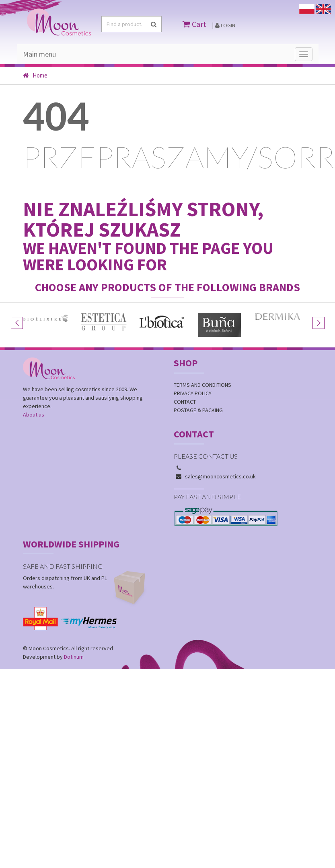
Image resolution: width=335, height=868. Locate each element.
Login (225, 25)
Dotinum (74, 657)
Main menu (39, 54)
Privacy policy (193, 393)
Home (35, 75)
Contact (185, 402)
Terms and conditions (202, 385)
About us (34, 415)
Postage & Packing (198, 410)
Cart (194, 24)
